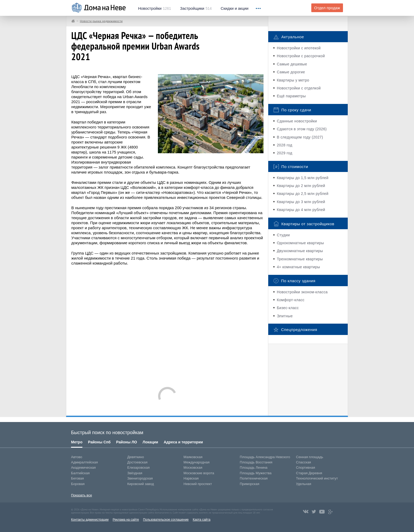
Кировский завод (141, 484)
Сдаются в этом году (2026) (302, 129)
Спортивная (305, 468)
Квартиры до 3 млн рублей (301, 202)
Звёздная (135, 473)
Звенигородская (140, 478)
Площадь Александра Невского (265, 457)
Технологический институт (317, 478)
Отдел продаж (327, 8)
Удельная (304, 484)
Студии (283, 235)
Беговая (77, 478)
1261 (155, 8)
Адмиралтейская (84, 462)
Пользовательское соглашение (166, 520)
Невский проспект (198, 484)
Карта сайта (202, 520)
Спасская (304, 462)
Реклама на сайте (126, 520)
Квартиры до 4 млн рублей (301, 210)
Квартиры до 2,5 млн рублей (303, 194)
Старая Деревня (309, 473)
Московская (193, 468)
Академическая (83, 468)
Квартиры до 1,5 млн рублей (303, 178)
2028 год (284, 145)
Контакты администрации (90, 520)
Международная (196, 462)
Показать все (81, 495)
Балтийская (80, 473)
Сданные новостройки (297, 121)
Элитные (285, 316)
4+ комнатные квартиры (298, 267)
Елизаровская (138, 468)
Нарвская (191, 478)
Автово (77, 457)
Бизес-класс (288, 308)
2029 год (284, 153)
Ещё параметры (291, 96)
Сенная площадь (310, 457)
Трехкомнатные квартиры (300, 259)
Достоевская (137, 462)
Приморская (250, 484)
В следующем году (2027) (300, 137)
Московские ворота (199, 473)
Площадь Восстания (256, 462)
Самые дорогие (291, 72)
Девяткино (136, 457)
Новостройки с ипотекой (299, 48)
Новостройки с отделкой (299, 88)
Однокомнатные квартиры (300, 243)
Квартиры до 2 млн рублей (301, 186)
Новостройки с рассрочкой (301, 56)
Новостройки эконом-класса (302, 292)
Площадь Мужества (256, 473)
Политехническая (254, 478)
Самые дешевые (292, 64)
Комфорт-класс (291, 300)
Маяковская (193, 457)
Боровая (78, 484)
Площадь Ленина (254, 468)
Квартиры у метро (293, 80)
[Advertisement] (167, 324)
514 (196, 8)
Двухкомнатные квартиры (300, 251)
